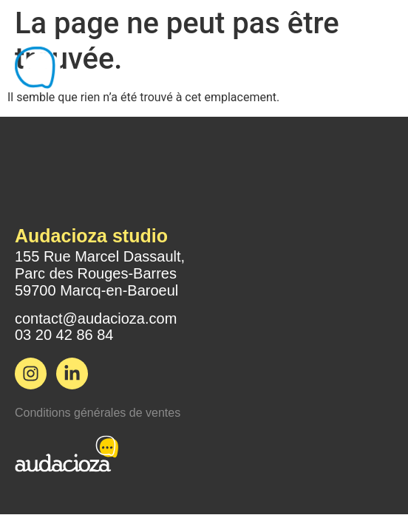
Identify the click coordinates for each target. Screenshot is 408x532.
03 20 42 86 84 (64, 335)
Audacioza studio (91, 236)
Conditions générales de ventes (98, 413)
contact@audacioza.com (96, 318)
